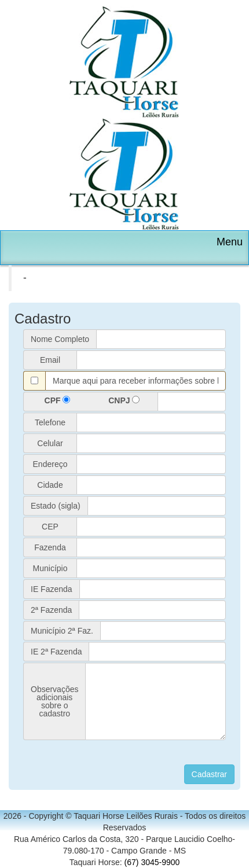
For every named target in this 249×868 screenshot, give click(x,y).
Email (50, 360)
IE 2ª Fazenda (56, 652)
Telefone (50, 422)
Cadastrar (209, 774)
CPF (58, 400)
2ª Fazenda (51, 610)
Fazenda (50, 547)
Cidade (50, 485)
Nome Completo (60, 339)
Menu (230, 242)
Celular (50, 443)
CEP (50, 527)
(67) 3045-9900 (152, 862)
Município (50, 568)
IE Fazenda (52, 589)
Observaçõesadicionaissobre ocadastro (54, 701)
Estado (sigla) (56, 506)
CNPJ (124, 400)
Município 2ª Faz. (62, 631)
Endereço (50, 464)
